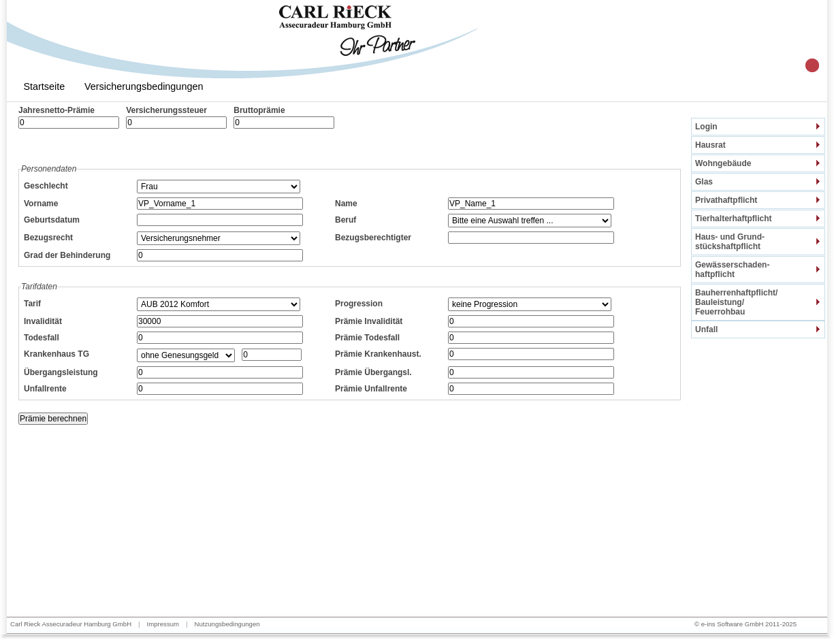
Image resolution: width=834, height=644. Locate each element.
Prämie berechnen (53, 419)
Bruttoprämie (259, 110)
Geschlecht (46, 186)
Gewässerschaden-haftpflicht (732, 270)
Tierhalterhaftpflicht (733, 219)
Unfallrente (45, 389)
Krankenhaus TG (57, 354)
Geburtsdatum (52, 220)
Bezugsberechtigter (373, 238)
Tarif (32, 304)
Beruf (346, 220)
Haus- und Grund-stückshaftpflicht (730, 242)
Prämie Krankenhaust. (378, 354)
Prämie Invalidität (369, 321)
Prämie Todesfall (367, 338)
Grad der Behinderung (67, 255)
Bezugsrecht (48, 238)
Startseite (44, 86)
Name (346, 204)
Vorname (41, 204)
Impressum (163, 624)
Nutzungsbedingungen (227, 624)
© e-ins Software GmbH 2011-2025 (745, 624)
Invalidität (43, 321)
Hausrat (710, 145)
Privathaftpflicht (726, 200)
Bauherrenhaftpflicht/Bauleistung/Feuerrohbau (736, 302)
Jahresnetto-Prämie (57, 110)
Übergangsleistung (61, 372)
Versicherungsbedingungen (144, 86)
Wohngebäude (723, 163)
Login (706, 127)
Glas (704, 182)
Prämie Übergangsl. (373, 372)
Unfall (706, 329)
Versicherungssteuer (166, 110)
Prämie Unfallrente (371, 389)
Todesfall (42, 338)
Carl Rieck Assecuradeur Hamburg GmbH (71, 624)
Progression (359, 304)
